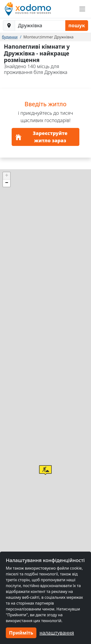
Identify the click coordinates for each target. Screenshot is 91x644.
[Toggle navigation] (82, 9)
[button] (45, 470)
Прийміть (21, 633)
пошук (77, 25)
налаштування (57, 633)
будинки (10, 37)
